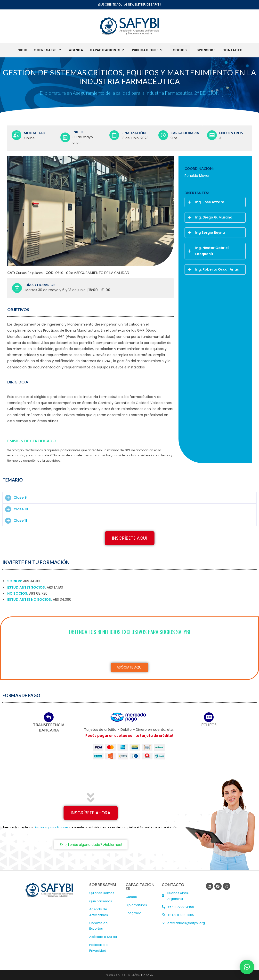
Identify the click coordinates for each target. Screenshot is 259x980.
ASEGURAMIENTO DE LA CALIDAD (102, 273)
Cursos (131, 897)
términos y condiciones (51, 827)
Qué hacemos (101, 901)
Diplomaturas (136, 905)
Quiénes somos (102, 893)
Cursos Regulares (29, 273)
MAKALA (147, 975)
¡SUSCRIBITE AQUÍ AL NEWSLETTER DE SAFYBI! (130, 4)
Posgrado (134, 913)
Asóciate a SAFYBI (103, 937)
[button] (215, 202)
